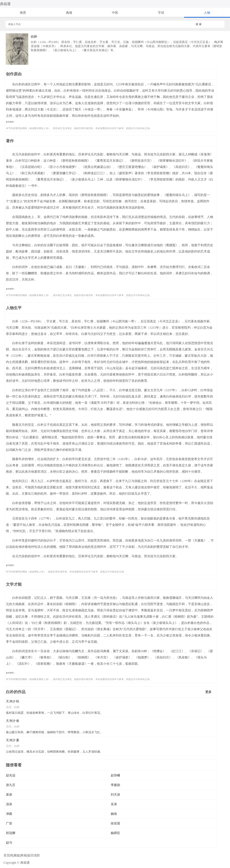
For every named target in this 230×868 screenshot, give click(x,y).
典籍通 (5, 4)
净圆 (9, 814)
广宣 (9, 823)
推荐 (23, 13)
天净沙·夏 (13, 740)
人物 (207, 13)
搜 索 (199, 24)
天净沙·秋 (13, 701)
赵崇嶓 (115, 775)
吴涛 (114, 804)
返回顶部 (34, 855)
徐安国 (115, 823)
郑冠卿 (11, 833)
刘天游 (115, 795)
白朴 (17, 707)
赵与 (9, 843)
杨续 (114, 814)
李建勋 (115, 785)
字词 (161, 13)
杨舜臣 (115, 833)
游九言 (11, 785)
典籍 (69, 13)
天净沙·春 (13, 721)
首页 (7, 855)
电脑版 (15, 855)
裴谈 (9, 795)
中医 (115, 13)
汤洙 (9, 804)
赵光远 (11, 775)
